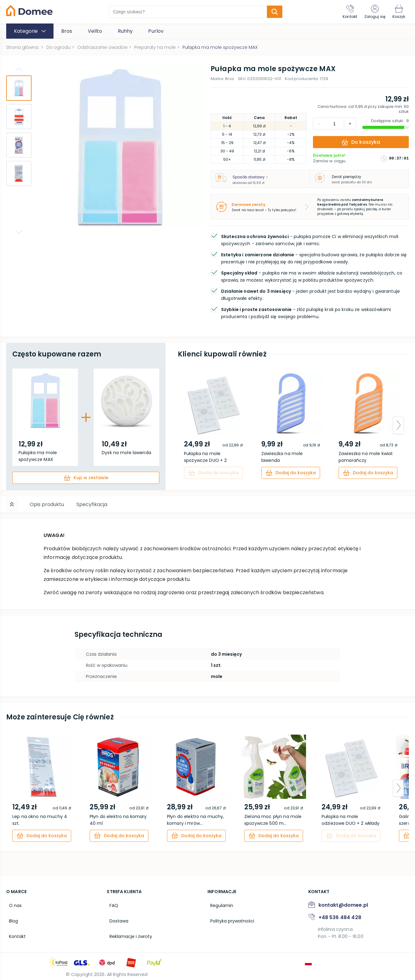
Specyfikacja (92, 504)
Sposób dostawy (250, 177)
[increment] (319, 124)
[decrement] (350, 124)
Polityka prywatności (229, 916)
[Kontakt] (343, 12)
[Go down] (19, 232)
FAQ (111, 903)
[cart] (86, 478)
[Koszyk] (397, 12)
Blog (11, 916)
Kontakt (15, 930)
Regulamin (219, 903)
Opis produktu (47, 504)
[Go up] (19, 69)
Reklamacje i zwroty (128, 930)
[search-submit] (271, 12)
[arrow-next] (398, 425)
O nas (13, 903)
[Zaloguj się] (370, 12)
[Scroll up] (12, 504)
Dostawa (116, 916)
